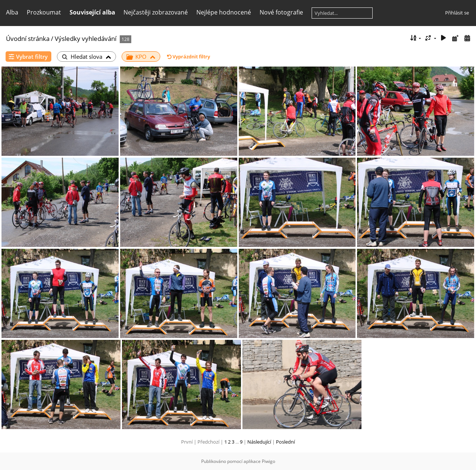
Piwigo (268, 461)
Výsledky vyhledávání (86, 38)
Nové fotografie (281, 12)
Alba (12, 12)
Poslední (285, 442)
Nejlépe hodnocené (224, 12)
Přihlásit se (457, 13)
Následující (259, 442)
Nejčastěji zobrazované (156, 12)
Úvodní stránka (28, 38)
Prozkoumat (44, 12)
